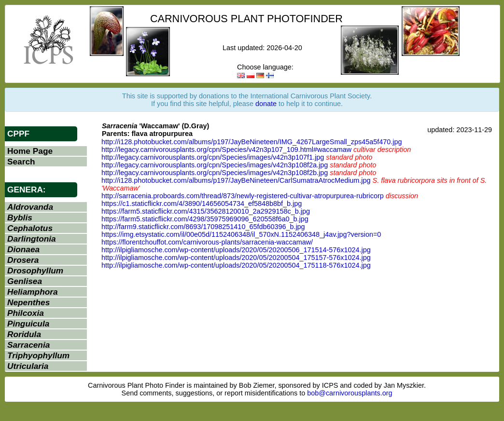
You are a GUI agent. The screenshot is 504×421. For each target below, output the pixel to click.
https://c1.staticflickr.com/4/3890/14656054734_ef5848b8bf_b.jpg (202, 204)
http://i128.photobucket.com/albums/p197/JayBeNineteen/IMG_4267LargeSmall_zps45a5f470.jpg (252, 142)
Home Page (30, 151)
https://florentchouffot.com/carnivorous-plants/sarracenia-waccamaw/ (207, 242)
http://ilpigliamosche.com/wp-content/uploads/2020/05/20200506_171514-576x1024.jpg (236, 250)
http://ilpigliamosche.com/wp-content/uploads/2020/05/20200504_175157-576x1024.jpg (236, 258)
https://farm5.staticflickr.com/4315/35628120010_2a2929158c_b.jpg (206, 211)
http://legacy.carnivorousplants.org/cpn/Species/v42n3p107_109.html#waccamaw (226, 149)
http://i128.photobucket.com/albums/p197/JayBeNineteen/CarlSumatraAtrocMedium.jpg (236, 180)
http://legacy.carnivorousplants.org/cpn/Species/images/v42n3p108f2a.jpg (215, 165)
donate (266, 104)
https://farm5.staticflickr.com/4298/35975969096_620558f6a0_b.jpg (205, 219)
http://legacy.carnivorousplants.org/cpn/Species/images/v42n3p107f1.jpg (213, 157)
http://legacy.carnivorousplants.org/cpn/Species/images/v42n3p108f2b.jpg (215, 173)
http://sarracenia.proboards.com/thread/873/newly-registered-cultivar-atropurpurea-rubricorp (243, 196)
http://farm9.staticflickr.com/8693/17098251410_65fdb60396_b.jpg (203, 227)
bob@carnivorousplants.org (350, 393)
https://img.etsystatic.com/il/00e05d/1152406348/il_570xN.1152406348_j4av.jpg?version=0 (241, 234)
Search (21, 162)
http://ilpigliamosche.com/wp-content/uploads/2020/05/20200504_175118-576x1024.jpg (236, 265)
